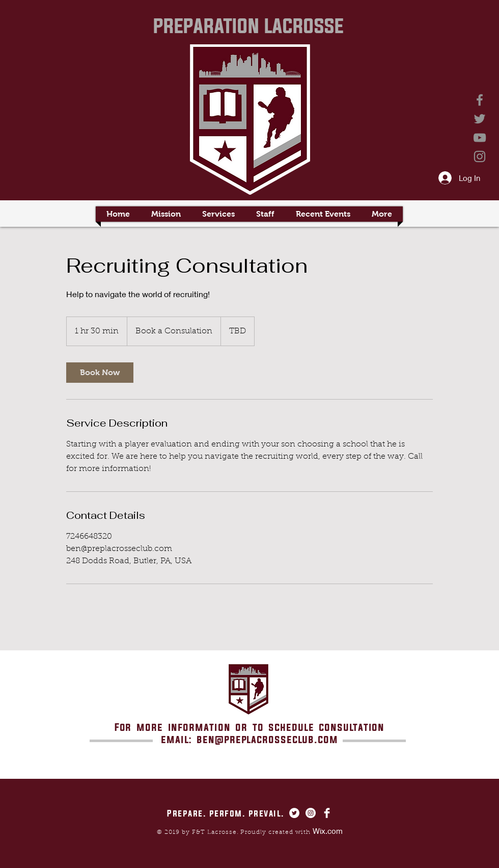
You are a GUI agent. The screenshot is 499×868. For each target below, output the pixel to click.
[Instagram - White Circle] (311, 813)
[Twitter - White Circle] (294, 813)
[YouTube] (480, 138)
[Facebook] (480, 100)
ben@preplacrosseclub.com (267, 739)
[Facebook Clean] (327, 813)
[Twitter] (480, 119)
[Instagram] (480, 156)
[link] (100, 373)
